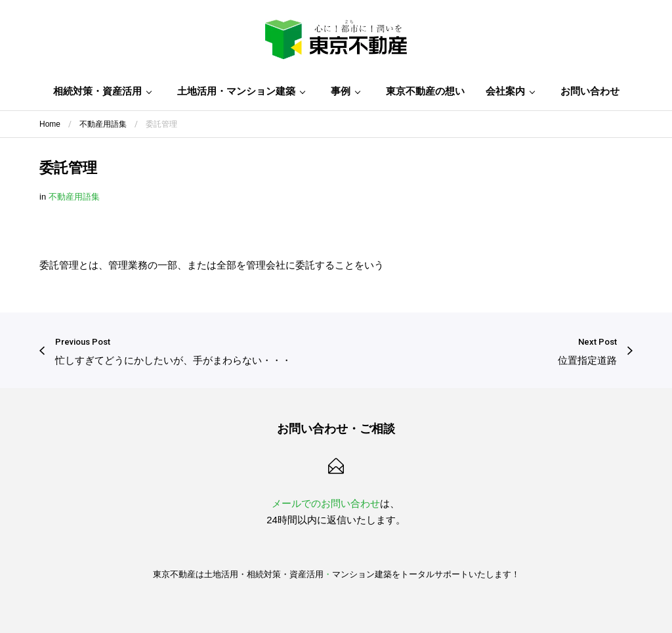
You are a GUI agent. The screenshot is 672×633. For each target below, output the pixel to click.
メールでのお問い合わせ (326, 503)
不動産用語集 (74, 197)
